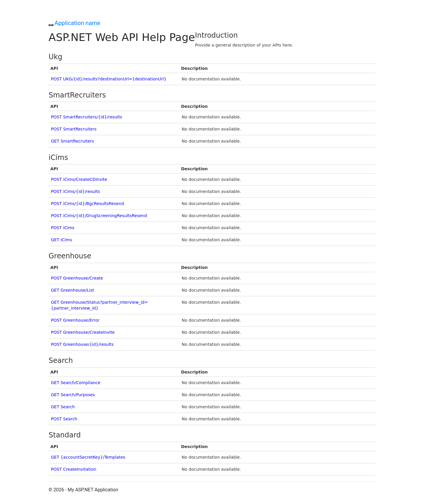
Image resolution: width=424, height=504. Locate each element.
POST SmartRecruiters (74, 129)
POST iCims (63, 228)
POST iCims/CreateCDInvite (79, 179)
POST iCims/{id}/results (76, 191)
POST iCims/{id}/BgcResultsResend (87, 204)
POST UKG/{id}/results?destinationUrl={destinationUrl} (109, 79)
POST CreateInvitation (74, 469)
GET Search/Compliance (76, 383)
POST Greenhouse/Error (75, 320)
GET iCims (61, 240)
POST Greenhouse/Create (77, 278)
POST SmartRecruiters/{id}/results (87, 117)
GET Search (63, 407)
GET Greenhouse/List (73, 290)
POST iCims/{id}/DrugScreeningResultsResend (99, 216)
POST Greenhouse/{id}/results (82, 344)
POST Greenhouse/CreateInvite (83, 332)
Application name (77, 23)
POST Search (64, 419)
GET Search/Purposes (73, 395)
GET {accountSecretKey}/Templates (88, 457)
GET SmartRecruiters (72, 141)
